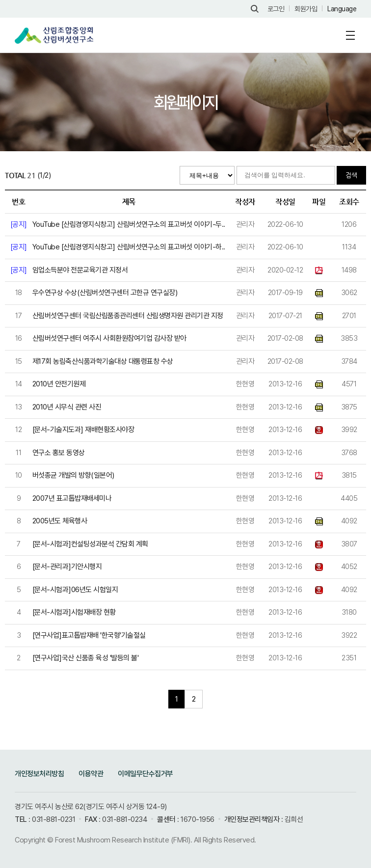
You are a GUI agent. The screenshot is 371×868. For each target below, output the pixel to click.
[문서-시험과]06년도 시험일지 (75, 590)
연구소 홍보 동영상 (59, 453)
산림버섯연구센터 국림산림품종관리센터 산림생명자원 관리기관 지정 (128, 316)
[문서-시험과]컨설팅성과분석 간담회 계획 (90, 544)
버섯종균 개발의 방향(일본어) (73, 475)
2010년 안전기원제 (59, 384)
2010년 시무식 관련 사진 (67, 407)
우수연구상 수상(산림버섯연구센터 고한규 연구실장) (105, 293)
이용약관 (91, 774)
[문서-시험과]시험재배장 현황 (74, 612)
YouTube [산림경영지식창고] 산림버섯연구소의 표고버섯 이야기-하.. (129, 247)
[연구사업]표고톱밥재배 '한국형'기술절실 (89, 635)
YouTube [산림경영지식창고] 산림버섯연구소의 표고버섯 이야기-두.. (129, 224)
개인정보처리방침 (39, 774)
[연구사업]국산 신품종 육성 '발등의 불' (86, 658)
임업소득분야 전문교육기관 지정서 (80, 270)
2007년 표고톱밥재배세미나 (72, 498)
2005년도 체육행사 (60, 521)
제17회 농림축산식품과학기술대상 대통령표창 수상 (103, 361)
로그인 (276, 9)
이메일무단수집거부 (146, 774)
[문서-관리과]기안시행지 (67, 567)
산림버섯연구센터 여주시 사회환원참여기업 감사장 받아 (109, 338)
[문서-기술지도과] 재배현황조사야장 (83, 430)
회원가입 (306, 9)
